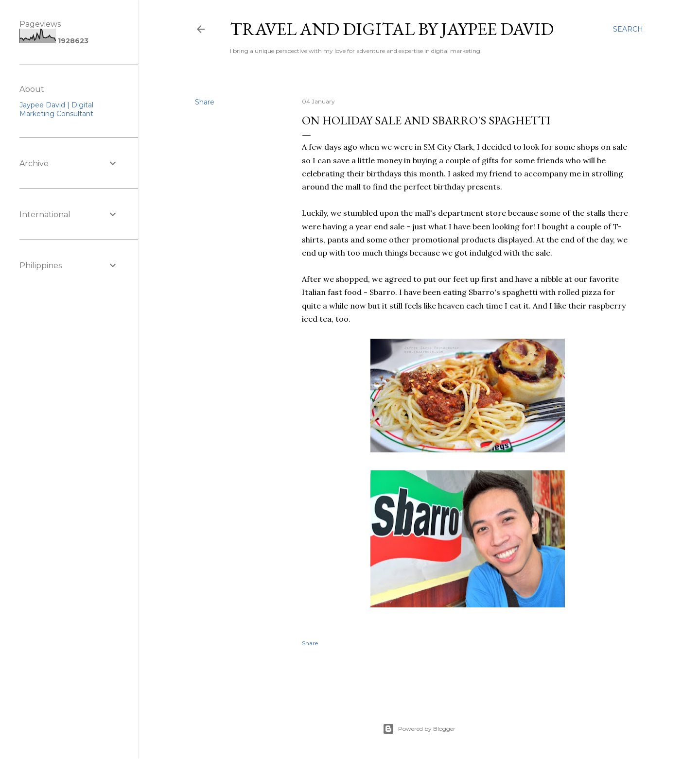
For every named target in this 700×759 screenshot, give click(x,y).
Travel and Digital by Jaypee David (392, 29)
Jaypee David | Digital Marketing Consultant (56, 109)
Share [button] (205, 102)
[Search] (628, 29)
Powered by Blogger (419, 729)
